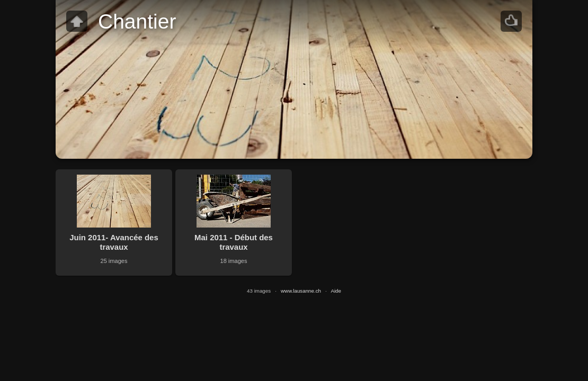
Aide (336, 291)
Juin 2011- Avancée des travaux (114, 242)
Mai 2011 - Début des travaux (234, 242)
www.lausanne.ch (301, 291)
